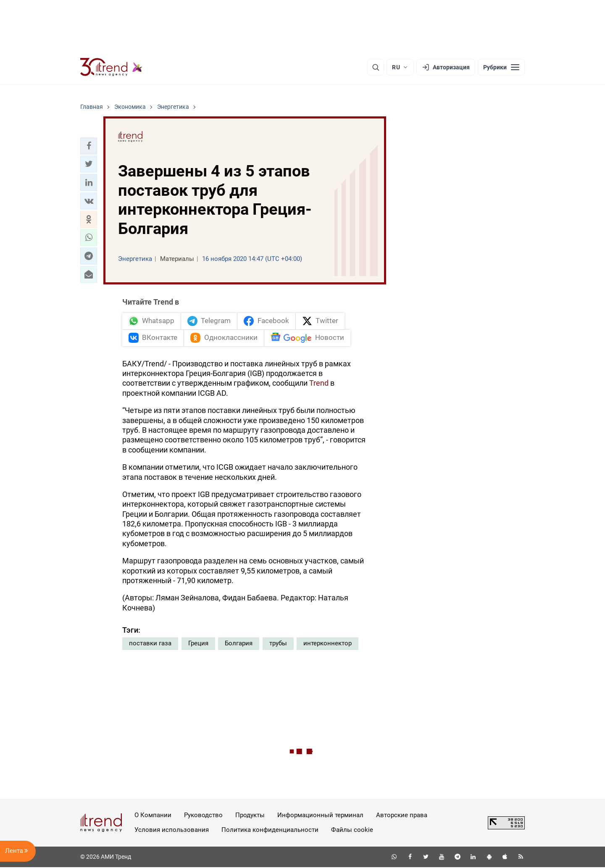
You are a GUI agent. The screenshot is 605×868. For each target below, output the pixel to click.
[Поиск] (376, 67)
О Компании (153, 816)
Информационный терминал (320, 816)
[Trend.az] (111, 67)
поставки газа (150, 644)
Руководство (203, 816)
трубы (278, 644)
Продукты (250, 816)
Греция (198, 644)
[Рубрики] (501, 67)
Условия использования (172, 831)
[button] (89, 146)
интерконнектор (327, 644)
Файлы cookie (352, 831)
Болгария (239, 644)
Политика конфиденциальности (270, 831)
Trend (319, 384)
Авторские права (402, 816)
